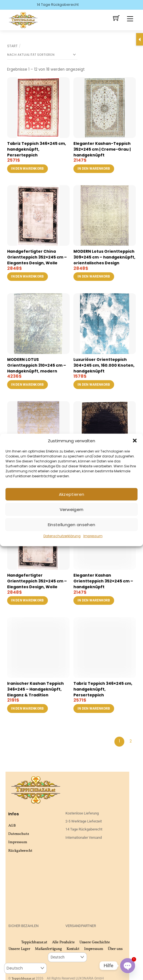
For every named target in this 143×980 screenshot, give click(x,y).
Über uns (115, 949)
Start (12, 46)
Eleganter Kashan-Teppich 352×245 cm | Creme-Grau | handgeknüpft (102, 149)
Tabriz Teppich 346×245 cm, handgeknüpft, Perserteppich (37, 149)
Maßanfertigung (48, 949)
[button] (135, 441)
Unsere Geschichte (95, 942)
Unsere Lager (19, 949)
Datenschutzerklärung (62, 536)
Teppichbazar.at (34, 942)
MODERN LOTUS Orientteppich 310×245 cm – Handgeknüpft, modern (37, 365)
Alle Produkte (63, 942)
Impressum (93, 536)
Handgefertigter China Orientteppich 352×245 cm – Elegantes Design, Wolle (37, 257)
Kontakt (73, 949)
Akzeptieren (71, 494)
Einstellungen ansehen (71, 525)
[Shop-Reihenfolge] (42, 55)
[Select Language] (67, 957)
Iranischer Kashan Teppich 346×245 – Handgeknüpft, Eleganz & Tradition (35, 689)
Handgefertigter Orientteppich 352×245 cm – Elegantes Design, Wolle (37, 581)
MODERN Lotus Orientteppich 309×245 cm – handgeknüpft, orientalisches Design (104, 257)
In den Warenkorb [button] (27, 169)
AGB (12, 826)
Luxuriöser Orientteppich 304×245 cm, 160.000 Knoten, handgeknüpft (104, 365)
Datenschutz (19, 834)
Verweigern (72, 509)
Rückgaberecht (20, 851)
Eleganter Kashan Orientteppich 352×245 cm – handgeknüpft (103, 581)
